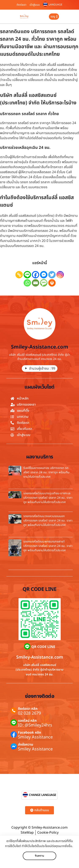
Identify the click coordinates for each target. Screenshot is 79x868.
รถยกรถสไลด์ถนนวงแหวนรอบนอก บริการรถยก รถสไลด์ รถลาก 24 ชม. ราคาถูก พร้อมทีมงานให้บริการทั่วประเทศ (48, 521)
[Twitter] (52, 275)
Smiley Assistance (35, 737)
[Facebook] (35, 275)
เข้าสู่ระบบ (35, 5)
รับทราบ (39, 856)
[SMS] (44, 283)
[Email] (35, 283)
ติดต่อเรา (21, 5)
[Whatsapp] (27, 283)
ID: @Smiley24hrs (35, 725)
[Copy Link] (19, 275)
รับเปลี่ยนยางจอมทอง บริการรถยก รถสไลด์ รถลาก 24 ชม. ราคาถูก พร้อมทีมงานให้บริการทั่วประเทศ (46, 472)
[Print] (52, 283)
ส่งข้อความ (25, 745)
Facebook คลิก (29, 733)
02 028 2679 (29, 713)
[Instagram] (60, 275)
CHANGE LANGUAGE (43, 795)
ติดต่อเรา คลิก (28, 709)
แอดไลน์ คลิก (27, 721)
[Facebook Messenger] (44, 275)
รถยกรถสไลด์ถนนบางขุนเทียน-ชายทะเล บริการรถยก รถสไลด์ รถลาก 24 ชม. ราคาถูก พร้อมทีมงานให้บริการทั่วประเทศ (48, 498)
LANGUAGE (56, 5)
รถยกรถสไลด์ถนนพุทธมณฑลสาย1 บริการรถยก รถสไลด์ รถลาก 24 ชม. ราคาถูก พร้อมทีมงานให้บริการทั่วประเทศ (48, 546)
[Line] (27, 275)
